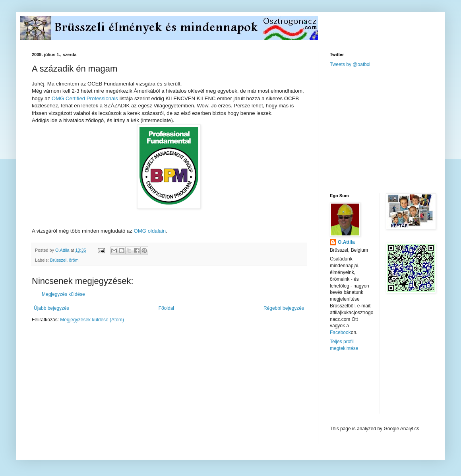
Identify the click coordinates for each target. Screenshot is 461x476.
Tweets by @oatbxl (350, 64)
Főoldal (166, 308)
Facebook (340, 332)
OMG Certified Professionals (85, 98)
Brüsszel (58, 260)
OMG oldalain (150, 231)
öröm (74, 260)
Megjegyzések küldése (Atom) (92, 320)
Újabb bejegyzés (51, 308)
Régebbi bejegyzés (284, 308)
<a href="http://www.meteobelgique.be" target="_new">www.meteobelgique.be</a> (364, 389)
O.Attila (346, 242)
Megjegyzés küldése (63, 294)
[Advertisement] (389, 130)
